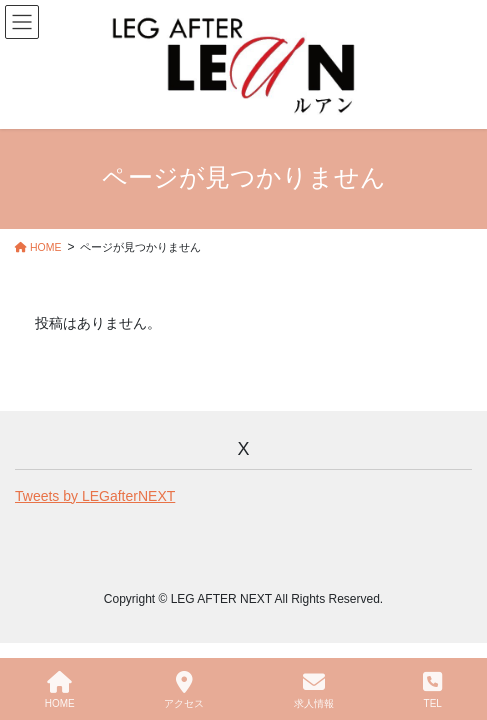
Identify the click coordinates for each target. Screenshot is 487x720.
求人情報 (314, 690)
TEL (432, 690)
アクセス (184, 690)
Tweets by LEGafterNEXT (95, 496)
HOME (60, 690)
